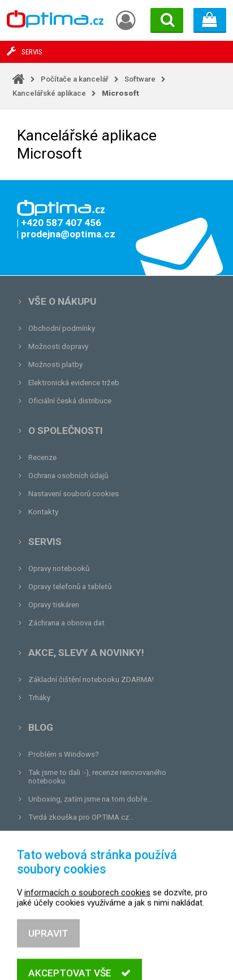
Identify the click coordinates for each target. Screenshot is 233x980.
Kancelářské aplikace (49, 93)
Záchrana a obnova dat (66, 623)
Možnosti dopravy (58, 346)
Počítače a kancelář (75, 79)
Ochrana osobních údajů (68, 476)
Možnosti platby (55, 365)
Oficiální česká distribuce (70, 401)
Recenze (42, 457)
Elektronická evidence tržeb (74, 383)
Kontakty (43, 512)
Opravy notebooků (59, 568)
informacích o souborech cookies (87, 932)
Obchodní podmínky (62, 328)
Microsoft (120, 93)
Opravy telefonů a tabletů (70, 587)
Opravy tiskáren (54, 605)
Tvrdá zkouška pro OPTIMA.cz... (81, 817)
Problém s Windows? (64, 754)
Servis (45, 542)
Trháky (39, 698)
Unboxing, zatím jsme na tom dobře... (90, 799)
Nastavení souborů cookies (74, 494)
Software (140, 79)
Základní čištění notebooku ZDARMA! (91, 679)
